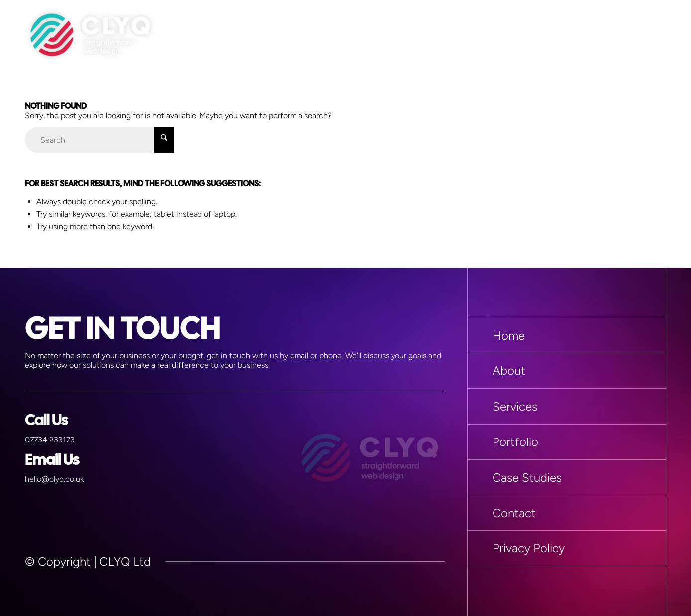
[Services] (567, 406)
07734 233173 (50, 440)
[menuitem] (654, 35)
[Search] (99, 140)
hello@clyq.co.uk (54, 479)
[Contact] (567, 513)
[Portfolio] (567, 442)
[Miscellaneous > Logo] (91, 35)
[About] (567, 371)
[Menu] (654, 35)
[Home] (567, 336)
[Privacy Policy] (567, 548)
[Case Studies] (567, 477)
